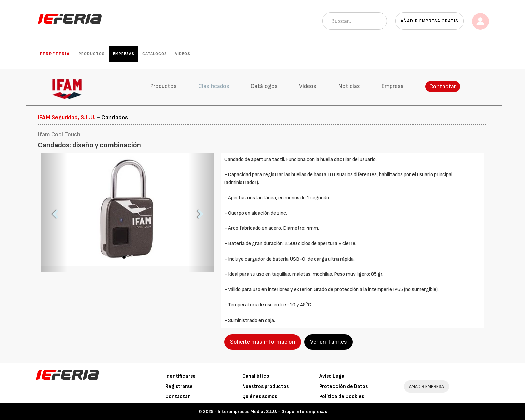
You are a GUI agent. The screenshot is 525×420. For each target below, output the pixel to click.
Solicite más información (263, 342)
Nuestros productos (266, 386)
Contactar (443, 87)
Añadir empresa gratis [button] (430, 21)
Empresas (124, 54)
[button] (54, 212)
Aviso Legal (332, 376)
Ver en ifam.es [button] (328, 342)
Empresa (393, 86)
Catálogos (155, 54)
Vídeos (183, 54)
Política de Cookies (342, 396)
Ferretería (55, 54)
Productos (92, 54)
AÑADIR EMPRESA (427, 386)
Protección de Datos (344, 386)
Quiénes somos (260, 396)
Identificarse (180, 376)
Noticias (349, 86)
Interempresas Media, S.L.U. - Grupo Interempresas (272, 411)
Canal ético (256, 376)
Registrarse (179, 386)
